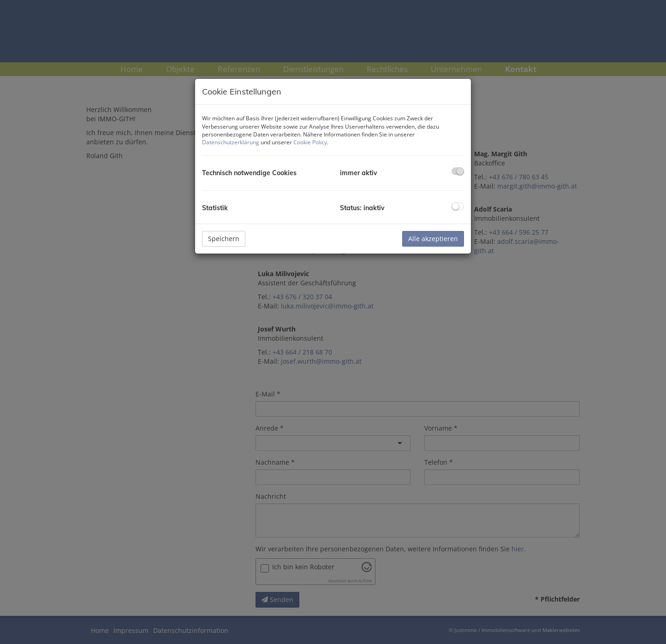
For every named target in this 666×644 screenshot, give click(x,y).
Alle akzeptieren (433, 239)
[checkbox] (458, 171)
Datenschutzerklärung (231, 142)
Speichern (224, 239)
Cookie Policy (310, 142)
